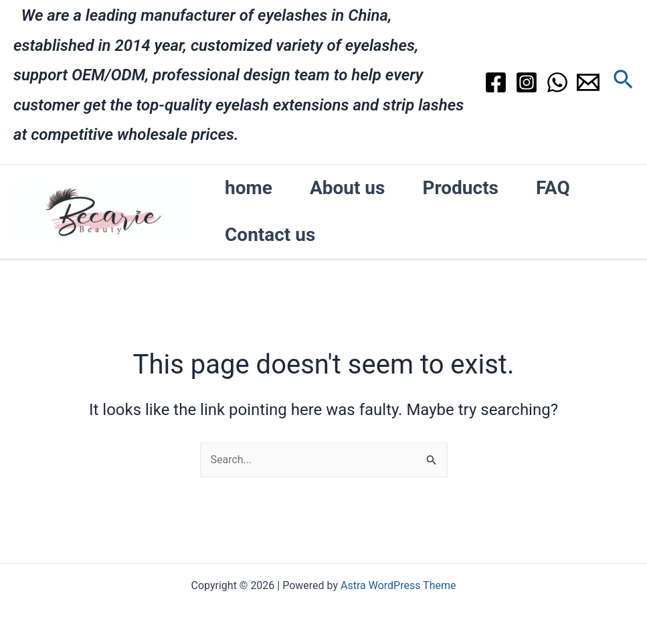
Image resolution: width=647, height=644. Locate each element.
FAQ (553, 188)
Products (460, 188)
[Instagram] (527, 82)
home (249, 188)
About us (348, 188)
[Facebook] (496, 82)
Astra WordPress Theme (398, 585)
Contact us (270, 235)
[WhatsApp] (557, 82)
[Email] (588, 82)
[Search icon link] (623, 82)
